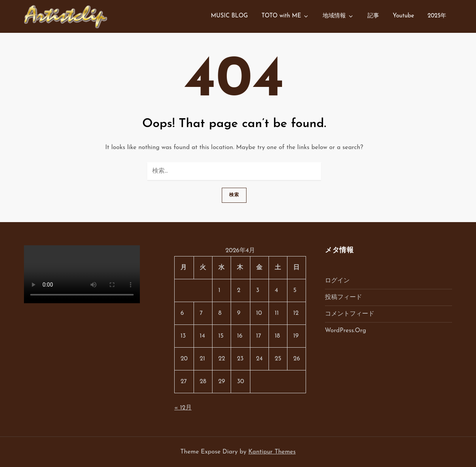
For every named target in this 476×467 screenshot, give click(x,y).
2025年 (437, 16)
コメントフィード (350, 314)
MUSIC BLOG (229, 16)
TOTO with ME (286, 16)
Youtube (403, 16)
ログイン (337, 281)
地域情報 (338, 16)
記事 (373, 16)
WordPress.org (346, 331)
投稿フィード (343, 297)
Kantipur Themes (272, 452)
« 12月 (183, 408)
